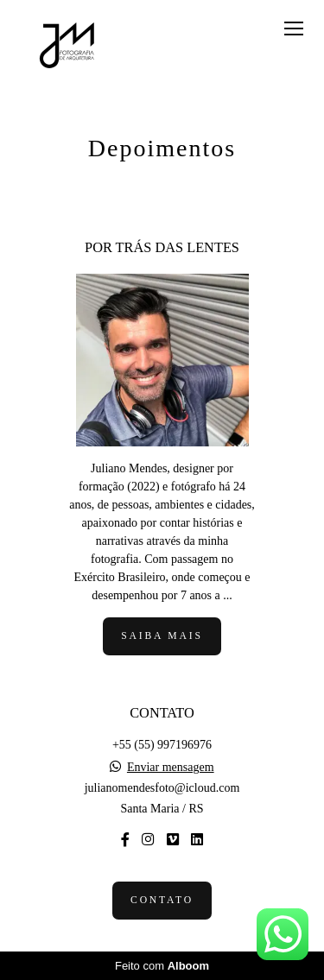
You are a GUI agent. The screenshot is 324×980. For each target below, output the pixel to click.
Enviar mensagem (171, 768)
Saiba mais (162, 636)
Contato (162, 900)
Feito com (162, 966)
